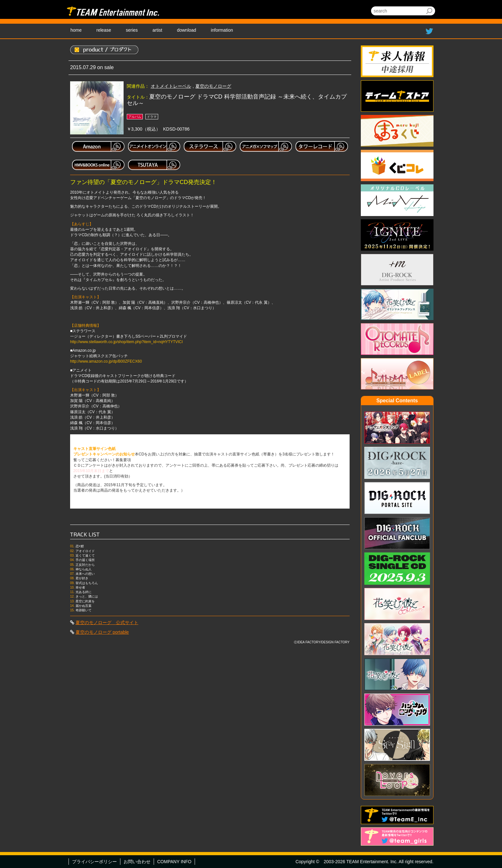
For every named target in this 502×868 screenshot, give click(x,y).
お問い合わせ (137, 862)
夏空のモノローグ (213, 86)
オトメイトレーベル (171, 86)
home (76, 30)
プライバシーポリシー (94, 862)
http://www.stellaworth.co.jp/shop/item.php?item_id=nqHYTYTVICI (126, 342)
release (104, 30)
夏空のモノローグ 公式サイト (107, 623)
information (222, 30)
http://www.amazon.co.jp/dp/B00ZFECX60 (106, 361)
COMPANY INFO (174, 862)
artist (157, 30)
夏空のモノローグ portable (102, 632)
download (187, 30)
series (132, 30)
